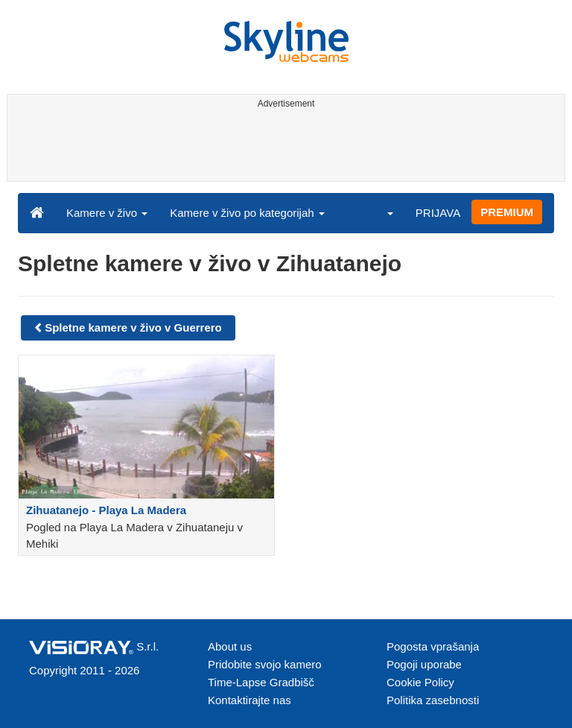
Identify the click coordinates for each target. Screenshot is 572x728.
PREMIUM (507, 212)
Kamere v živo (107, 213)
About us (230, 646)
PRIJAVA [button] (438, 213)
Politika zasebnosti (433, 700)
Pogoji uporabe (424, 664)
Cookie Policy (420, 682)
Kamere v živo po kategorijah (247, 213)
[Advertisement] (283, 148)
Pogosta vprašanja (433, 646)
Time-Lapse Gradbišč (261, 682)
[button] (381, 212)
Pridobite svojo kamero (265, 664)
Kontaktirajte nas (250, 700)
